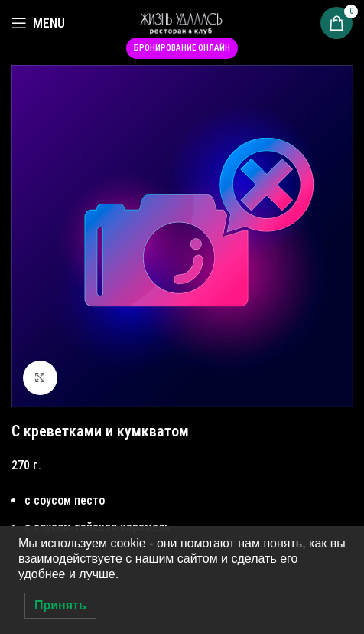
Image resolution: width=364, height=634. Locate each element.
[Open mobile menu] (38, 23)
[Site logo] (182, 22)
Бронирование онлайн (182, 48)
